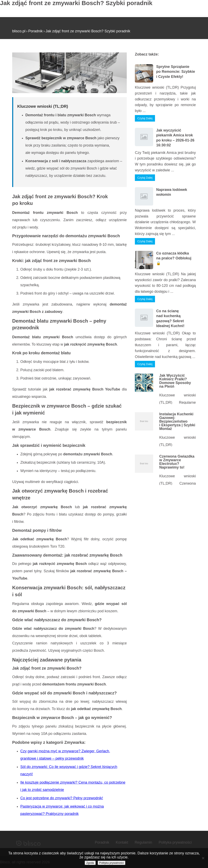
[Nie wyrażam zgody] (203, 858)
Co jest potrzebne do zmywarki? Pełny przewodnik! (62, 798)
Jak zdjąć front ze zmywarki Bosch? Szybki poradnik (88, 31)
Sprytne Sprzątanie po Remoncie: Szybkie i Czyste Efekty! (176, 72)
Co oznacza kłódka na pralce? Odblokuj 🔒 (174, 258)
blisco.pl (19, 31)
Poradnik (35, 31)
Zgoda (90, 863)
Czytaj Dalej (145, 118)
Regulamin (143, 842)
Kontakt (122, 842)
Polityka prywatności (175, 842)
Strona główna (24, 51)
